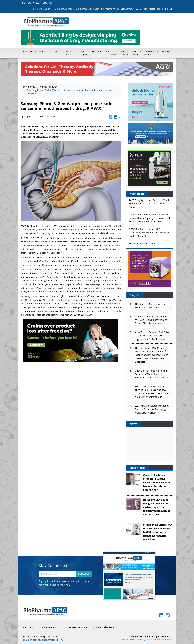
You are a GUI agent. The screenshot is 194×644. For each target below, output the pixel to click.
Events (143, 9)
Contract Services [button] (68, 53)
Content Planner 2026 (105, 627)
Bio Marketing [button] (111, 53)
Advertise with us (50, 627)
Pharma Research (48, 87)
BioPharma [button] (29, 51)
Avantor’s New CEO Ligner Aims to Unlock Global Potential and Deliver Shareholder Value (152, 320)
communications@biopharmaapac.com (43, 640)
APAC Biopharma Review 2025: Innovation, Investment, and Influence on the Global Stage (149, 233)
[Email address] (57, 574)
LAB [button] (41, 51)
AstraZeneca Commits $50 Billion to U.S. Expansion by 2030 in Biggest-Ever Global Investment (152, 336)
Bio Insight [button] (136, 53)
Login (165, 9)
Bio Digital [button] (84, 53)
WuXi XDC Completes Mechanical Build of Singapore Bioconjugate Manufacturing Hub (152, 409)
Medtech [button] (96, 51)
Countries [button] (166, 51)
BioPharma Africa (110, 9)
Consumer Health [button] (149, 53)
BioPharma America (43, 9)
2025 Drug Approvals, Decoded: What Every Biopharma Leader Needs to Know (149, 204)
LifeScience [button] (53, 51)
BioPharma (29, 87)
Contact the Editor (76, 627)
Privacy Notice (145, 640)
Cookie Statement (162, 640)
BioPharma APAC (129, 9)
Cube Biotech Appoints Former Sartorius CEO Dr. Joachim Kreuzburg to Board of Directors (152, 374)
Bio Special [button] (124, 53)
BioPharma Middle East (87, 9)
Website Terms (129, 640)
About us (29, 627)
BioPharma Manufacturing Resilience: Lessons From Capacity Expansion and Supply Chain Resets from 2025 (149, 219)
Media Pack (154, 9)
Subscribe (84, 574)
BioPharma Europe (64, 9)
